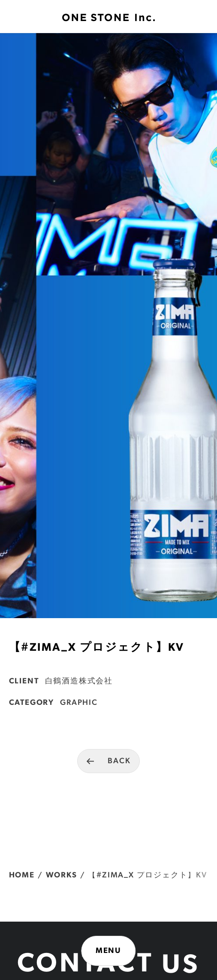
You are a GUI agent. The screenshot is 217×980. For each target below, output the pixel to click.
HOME (22, 875)
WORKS (62, 875)
